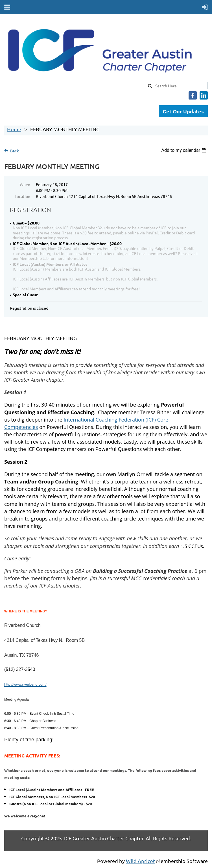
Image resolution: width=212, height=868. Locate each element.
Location (22, 196)
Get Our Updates (183, 111)
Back (15, 151)
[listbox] (184, 150)
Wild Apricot (140, 861)
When (25, 184)
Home (14, 129)
